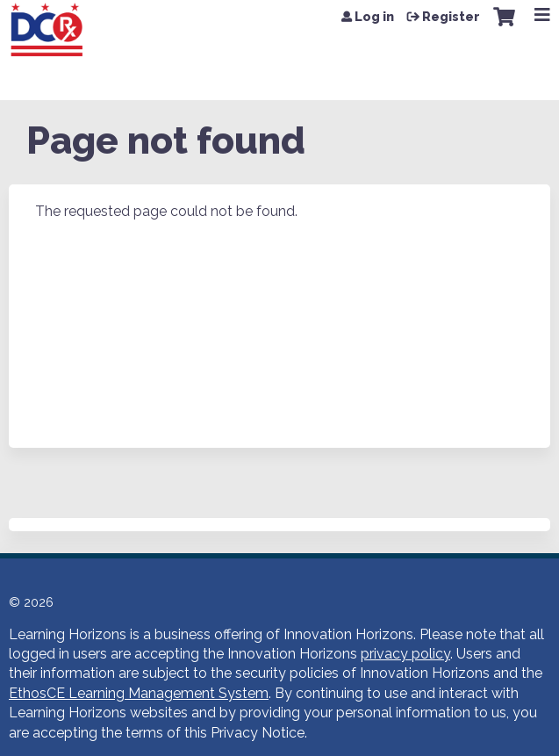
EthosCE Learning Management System (139, 693)
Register (451, 17)
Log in (374, 17)
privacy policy (405, 654)
